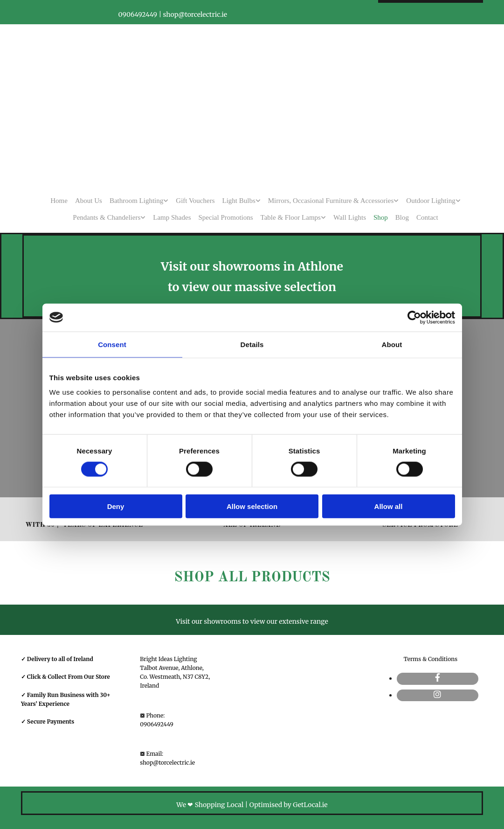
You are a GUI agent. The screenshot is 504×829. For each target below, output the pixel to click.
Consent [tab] (112, 344)
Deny (116, 506)
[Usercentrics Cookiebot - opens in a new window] (414, 317)
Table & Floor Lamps (291, 217)
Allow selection (252, 506)
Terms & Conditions (431, 659)
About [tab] (392, 344)
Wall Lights (350, 217)
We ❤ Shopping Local (210, 805)
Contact (427, 217)
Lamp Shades (172, 217)
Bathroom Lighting (136, 201)
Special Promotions (226, 217)
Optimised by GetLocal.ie (289, 805)
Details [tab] (252, 344)
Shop (381, 217)
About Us (89, 201)
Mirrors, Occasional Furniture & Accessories (331, 201)
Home (59, 201)
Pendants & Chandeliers (107, 217)
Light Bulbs (239, 201)
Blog (402, 217)
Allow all (389, 506)
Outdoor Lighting (431, 201)
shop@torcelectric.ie (167, 763)
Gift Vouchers (195, 201)
